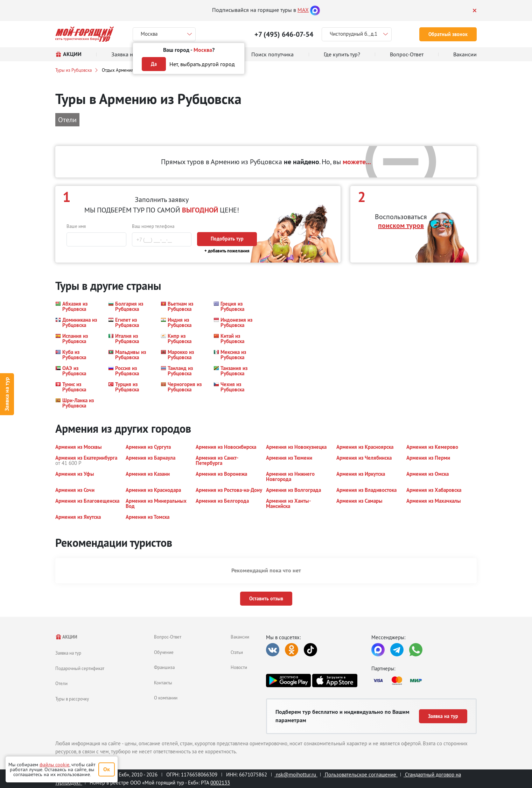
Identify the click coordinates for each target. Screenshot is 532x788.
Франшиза (164, 667)
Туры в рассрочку (72, 699)
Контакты (163, 683)
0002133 (220, 783)
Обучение (164, 652)
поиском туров (401, 225)
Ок (107, 769)
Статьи (237, 652)
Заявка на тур (7, 394)
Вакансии (240, 637)
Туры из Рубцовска (73, 70)
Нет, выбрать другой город (202, 64)
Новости (239, 667)
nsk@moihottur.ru (296, 775)
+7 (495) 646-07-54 (284, 34)
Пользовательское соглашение (360, 775)
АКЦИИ (66, 637)
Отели (61, 683)
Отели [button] (67, 120)
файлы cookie (54, 765)
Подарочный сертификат (80, 668)
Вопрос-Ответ (168, 637)
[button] (78, 306)
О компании (166, 698)
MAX (303, 10)
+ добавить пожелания (227, 251)
